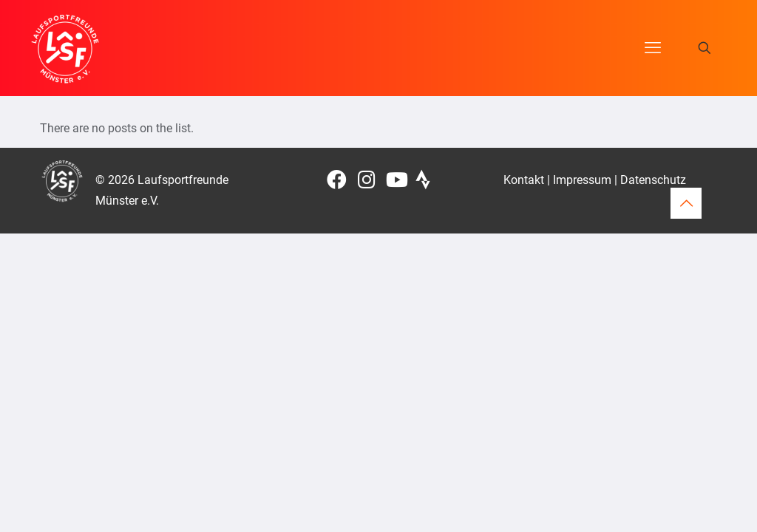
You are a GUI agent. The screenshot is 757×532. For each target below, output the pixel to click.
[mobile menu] (653, 48)
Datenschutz (653, 180)
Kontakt (524, 180)
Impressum (582, 180)
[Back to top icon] (686, 203)
